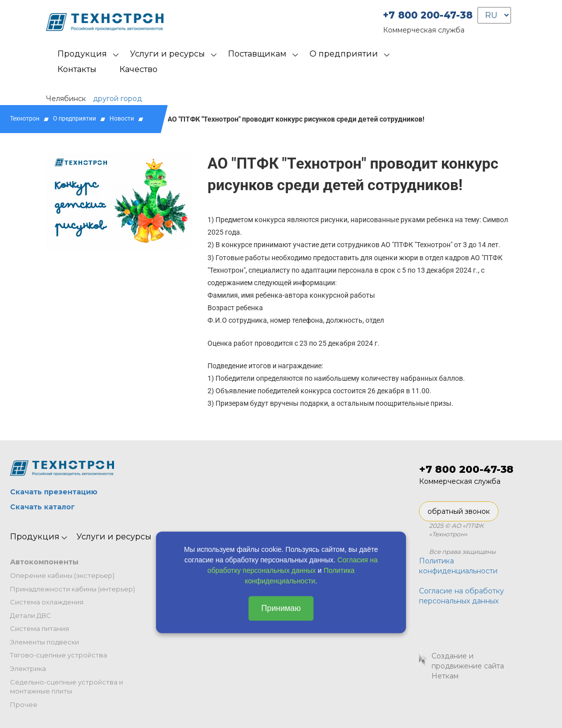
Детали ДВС (30, 615)
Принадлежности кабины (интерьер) (72, 589)
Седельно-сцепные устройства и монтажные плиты (66, 687)
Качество (138, 69)
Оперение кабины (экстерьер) (62, 575)
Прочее (24, 704)
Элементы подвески (44, 642)
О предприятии (344, 54)
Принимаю (281, 608)
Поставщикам (257, 54)
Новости (122, 119)
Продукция (82, 54)
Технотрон (25, 119)
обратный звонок (459, 511)
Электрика (28, 668)
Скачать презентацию (54, 492)
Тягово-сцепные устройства (58, 655)
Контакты (77, 69)
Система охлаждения (47, 602)
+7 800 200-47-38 (428, 15)
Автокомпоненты (44, 562)
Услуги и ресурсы (167, 54)
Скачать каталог (42, 507)
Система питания (39, 628)
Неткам (445, 676)
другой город (117, 99)
